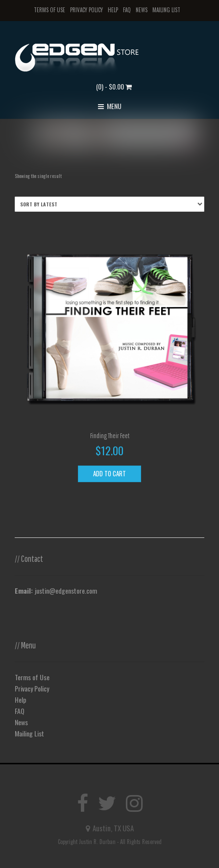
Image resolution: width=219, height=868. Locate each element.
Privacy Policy (86, 10)
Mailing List (166, 10)
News (142, 10)
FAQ (127, 10)
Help (113, 10)
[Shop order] (109, 204)
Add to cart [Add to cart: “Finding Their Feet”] (109, 473)
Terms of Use (49, 10)
